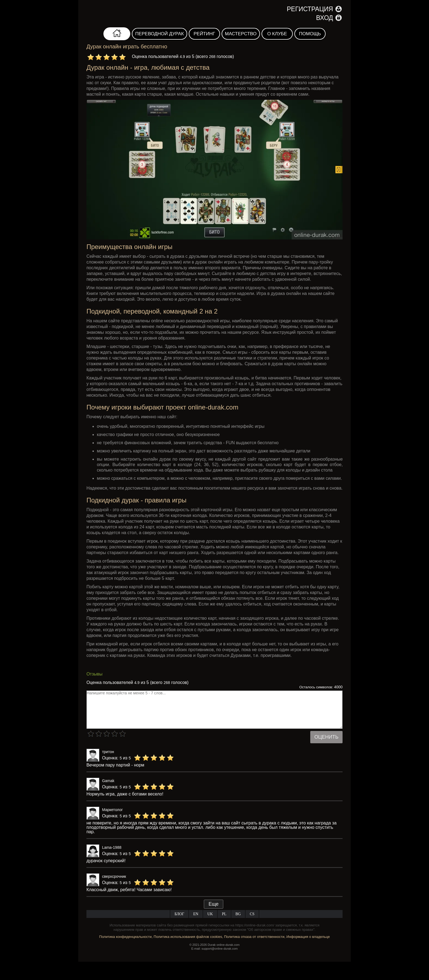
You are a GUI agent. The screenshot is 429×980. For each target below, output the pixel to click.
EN (196, 914)
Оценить (326, 737)
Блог (179, 914)
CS (252, 914)
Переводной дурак (160, 34)
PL (224, 914)
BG (238, 914)
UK (210, 914)
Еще (214, 904)
